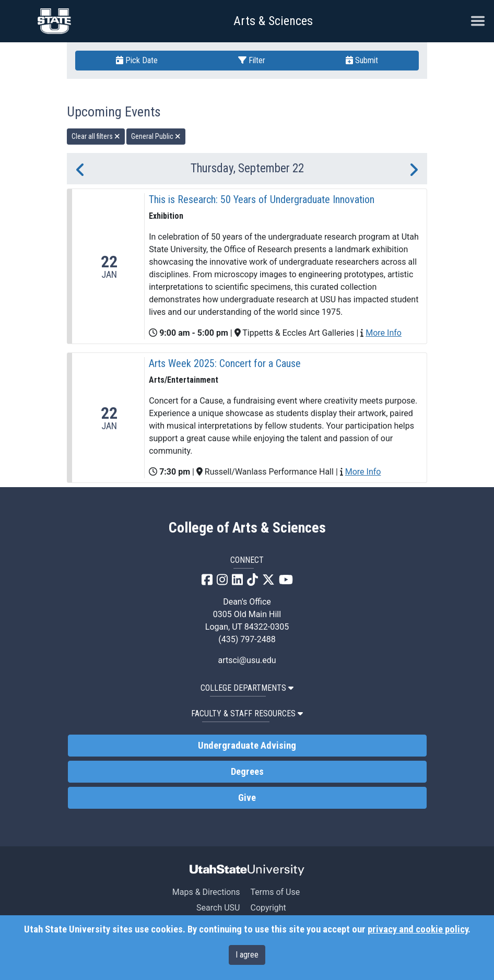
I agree (247, 955)
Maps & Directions (206, 892)
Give (247, 798)
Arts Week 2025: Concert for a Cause (225, 363)
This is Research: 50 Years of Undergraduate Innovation (262, 199)
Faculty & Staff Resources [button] (247, 713)
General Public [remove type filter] (156, 136)
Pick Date (137, 60)
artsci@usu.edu (247, 660)
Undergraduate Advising (247, 746)
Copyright (268, 908)
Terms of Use (275, 892)
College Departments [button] (247, 688)
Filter (252, 60)
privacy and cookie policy (418, 929)
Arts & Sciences (273, 21)
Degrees (247, 772)
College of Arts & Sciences (247, 528)
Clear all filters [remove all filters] (96, 136)
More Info (384, 333)
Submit (362, 60)
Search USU (218, 908)
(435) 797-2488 (247, 639)
